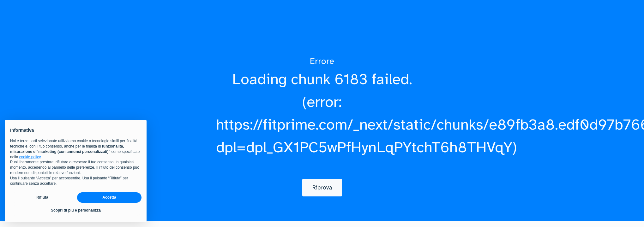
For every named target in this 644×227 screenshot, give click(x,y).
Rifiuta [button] (42, 197)
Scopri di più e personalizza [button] (76, 210)
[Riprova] (322, 188)
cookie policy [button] (30, 157)
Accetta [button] (109, 197)
